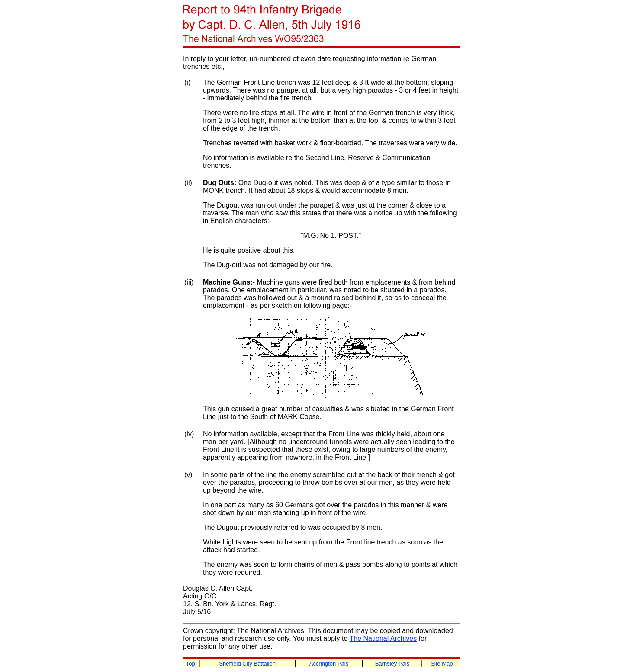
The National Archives (383, 638)
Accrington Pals (329, 664)
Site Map (442, 664)
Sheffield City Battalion (247, 664)
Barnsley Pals (392, 664)
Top (191, 664)
